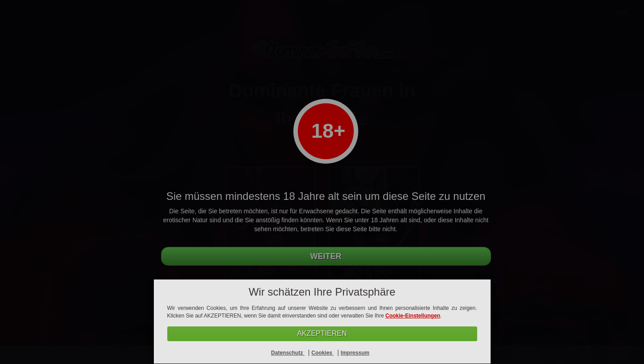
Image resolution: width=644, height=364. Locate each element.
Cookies (322, 353)
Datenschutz (288, 353)
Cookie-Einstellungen (413, 316)
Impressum (355, 353)
